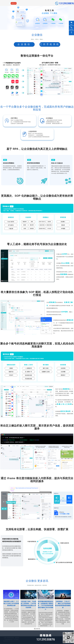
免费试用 (14, 3)
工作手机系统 (50, 44)
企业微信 (24, 44)
